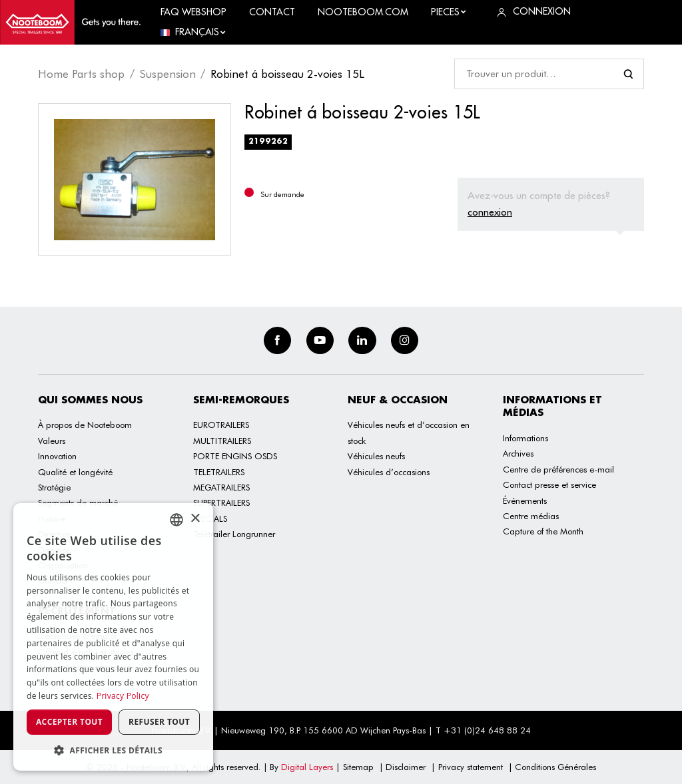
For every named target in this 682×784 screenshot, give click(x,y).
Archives (518, 453)
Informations (525, 438)
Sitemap (358, 767)
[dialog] (113, 637)
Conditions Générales (555, 767)
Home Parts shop (81, 74)
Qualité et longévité (75, 472)
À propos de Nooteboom (85, 425)
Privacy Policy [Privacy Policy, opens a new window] (123, 696)
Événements (525, 500)
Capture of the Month (543, 531)
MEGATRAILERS (221, 487)
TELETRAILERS (219, 472)
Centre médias (531, 516)
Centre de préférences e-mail (558, 469)
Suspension (168, 74)
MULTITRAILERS (222, 441)
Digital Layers (307, 767)
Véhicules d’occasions (389, 472)
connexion (490, 212)
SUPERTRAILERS (221, 502)
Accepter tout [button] (69, 722)
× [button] (195, 519)
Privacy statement (471, 767)
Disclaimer (406, 767)
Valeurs (52, 441)
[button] (113, 750)
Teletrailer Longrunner (234, 534)
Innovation (57, 456)
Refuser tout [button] (159, 722)
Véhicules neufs (376, 456)
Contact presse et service (549, 485)
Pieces (449, 12)
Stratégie (54, 487)
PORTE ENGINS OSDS (235, 456)
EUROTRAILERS (221, 425)
